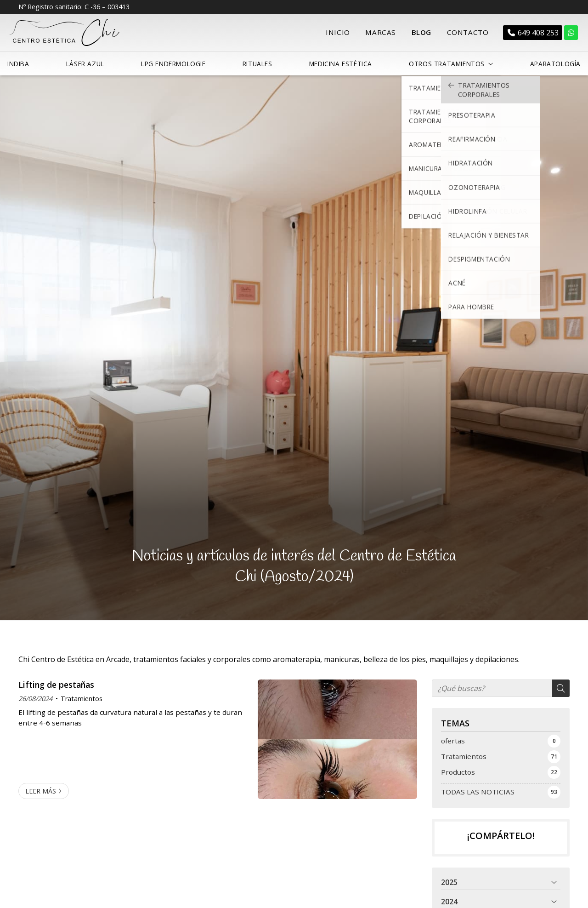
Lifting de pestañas (56, 682)
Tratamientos (82, 696)
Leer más (41, 789)
